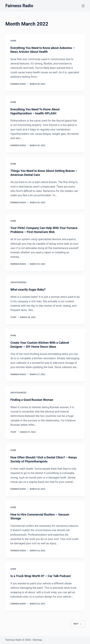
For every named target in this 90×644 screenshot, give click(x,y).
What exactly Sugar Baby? (28, 290)
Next (77, 624)
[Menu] (83, 6)
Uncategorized (18, 282)
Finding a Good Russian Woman (32, 400)
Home (13, 41)
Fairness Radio (19, 6)
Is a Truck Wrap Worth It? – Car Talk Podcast (40, 576)
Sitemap (37, 640)
